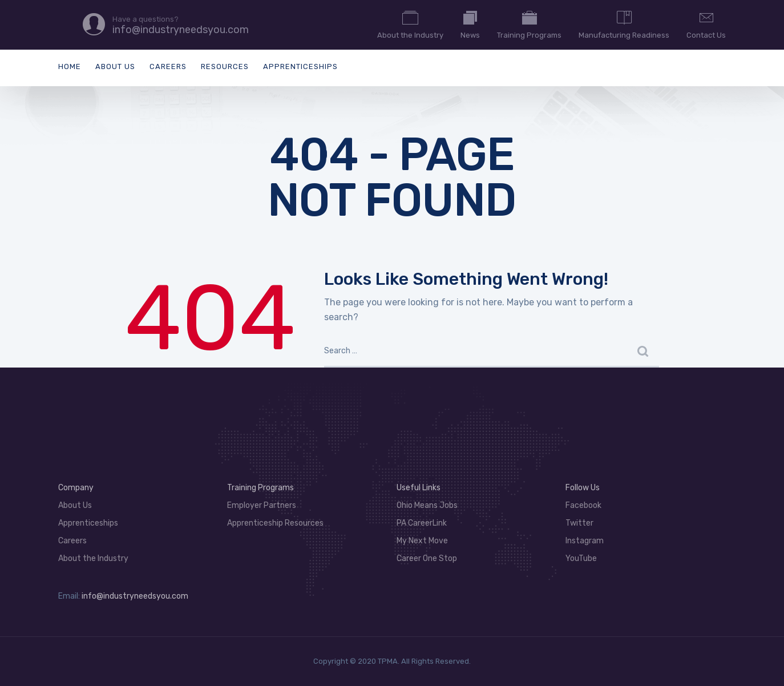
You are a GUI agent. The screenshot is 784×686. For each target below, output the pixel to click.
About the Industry (410, 24)
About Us (115, 66)
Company (76, 488)
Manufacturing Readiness (624, 24)
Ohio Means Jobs (427, 505)
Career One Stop (427, 558)
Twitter (579, 523)
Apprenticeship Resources (275, 523)
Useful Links (419, 488)
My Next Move (422, 541)
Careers (168, 66)
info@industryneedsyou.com (135, 596)
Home (70, 66)
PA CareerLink (422, 523)
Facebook (583, 505)
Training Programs (529, 24)
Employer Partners (262, 505)
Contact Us (706, 24)
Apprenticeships (300, 66)
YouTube (581, 558)
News (470, 24)
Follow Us (583, 488)
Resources (225, 66)
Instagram (585, 541)
